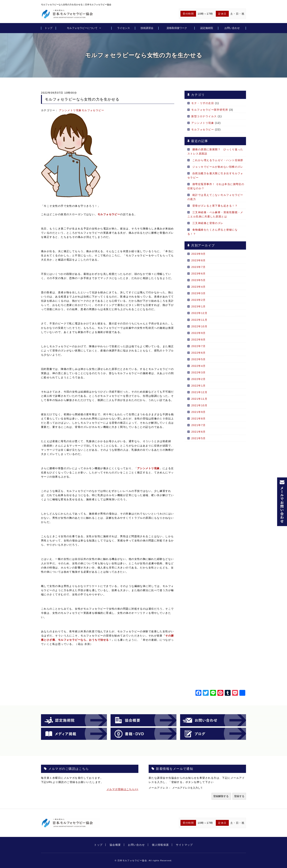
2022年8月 (198, 340)
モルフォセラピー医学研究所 (210, 110)
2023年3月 (198, 293)
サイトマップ (184, 845)
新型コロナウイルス (204, 116)
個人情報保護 (160, 845)
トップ (49, 28)
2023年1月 (198, 306)
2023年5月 (198, 280)
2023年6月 (198, 274)
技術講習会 (147, 28)
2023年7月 (198, 267)
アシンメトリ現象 (70, 110)
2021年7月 (198, 425)
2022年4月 (198, 366)
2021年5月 (198, 438)
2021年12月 (199, 392)
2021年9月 (198, 412)
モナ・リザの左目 (203, 103)
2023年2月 (198, 300)
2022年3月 (198, 372)
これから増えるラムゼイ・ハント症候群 (218, 160)
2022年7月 (198, 346)
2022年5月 (198, 359)
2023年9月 (198, 254)
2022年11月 (199, 320)
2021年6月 (198, 432)
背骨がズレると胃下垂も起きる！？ (216, 206)
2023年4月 (198, 287)
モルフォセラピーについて (82, 28)
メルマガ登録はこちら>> (122, 789)
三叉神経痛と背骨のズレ (208, 223)
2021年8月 (198, 419)
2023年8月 (198, 260)
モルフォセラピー (93, 110)
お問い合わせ (232, 28)
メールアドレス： (160, 788)
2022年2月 (198, 379)
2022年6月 (198, 353)
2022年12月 (199, 313)
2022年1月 (198, 386)
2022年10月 (199, 326)
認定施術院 (207, 28)
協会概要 (115, 845)
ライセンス (124, 28)
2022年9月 (198, 333)
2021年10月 (199, 405)
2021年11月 (199, 399)
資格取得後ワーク (177, 28)
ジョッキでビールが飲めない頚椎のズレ (218, 167)
